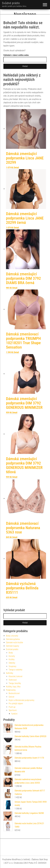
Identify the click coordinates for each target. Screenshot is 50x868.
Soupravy (12, 666)
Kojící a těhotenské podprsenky (21, 700)
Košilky (12, 659)
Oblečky (12, 663)
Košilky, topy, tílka (13, 687)
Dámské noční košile (14, 642)
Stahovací (13, 680)
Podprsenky (11, 690)
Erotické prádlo (12, 649)
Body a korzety (12, 636)
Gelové (11, 697)
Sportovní (13, 710)
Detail (16, 168)
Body (11, 653)
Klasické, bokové (16, 676)
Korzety (12, 656)
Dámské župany (13, 646)
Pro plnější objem (16, 704)
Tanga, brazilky (15, 683)
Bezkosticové (14, 693)
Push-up (12, 707)
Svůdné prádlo (11, 3)
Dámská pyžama (13, 639)
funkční (14, 714)
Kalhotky (10, 673)
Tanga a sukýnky (16, 670)
